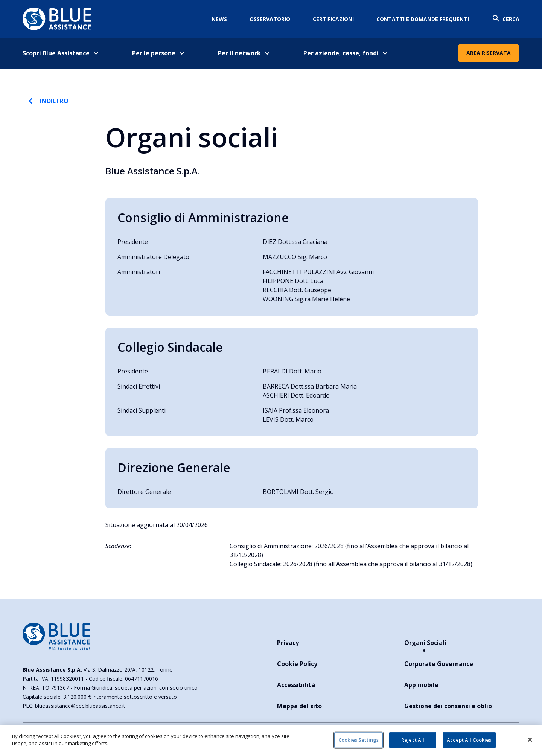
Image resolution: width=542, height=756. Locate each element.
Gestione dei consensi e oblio (448, 706)
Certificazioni (333, 19)
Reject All (413, 740)
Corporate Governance (439, 664)
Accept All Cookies (469, 740)
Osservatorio (270, 19)
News (219, 19)
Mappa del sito (299, 706)
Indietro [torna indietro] (47, 101)
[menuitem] (66, 53)
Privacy (288, 643)
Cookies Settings (359, 740)
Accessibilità (296, 685)
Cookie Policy (297, 664)
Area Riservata (489, 53)
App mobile (421, 685)
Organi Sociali (425, 643)
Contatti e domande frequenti (423, 19)
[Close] (530, 739)
